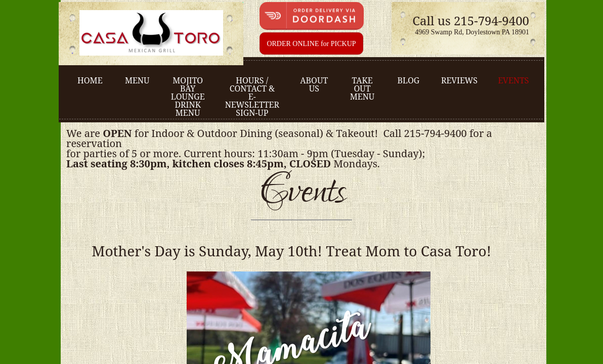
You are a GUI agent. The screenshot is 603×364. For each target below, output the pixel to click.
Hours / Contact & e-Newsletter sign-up (252, 97)
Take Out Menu (362, 88)
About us (314, 84)
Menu (137, 80)
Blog (408, 80)
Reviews (459, 80)
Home (90, 80)
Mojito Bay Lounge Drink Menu (188, 97)
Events (513, 80)
